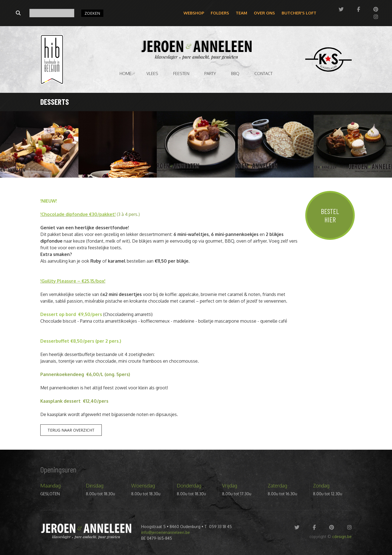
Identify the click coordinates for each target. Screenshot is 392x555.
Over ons (264, 13)
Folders (220, 13)
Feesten (181, 74)
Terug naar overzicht (71, 430)
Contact (263, 74)
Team (241, 13)
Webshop (194, 13)
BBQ (235, 74)
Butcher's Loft (299, 13)
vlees (152, 74)
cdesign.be (342, 537)
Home (126, 74)
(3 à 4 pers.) (128, 214)
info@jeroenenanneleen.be (166, 532)
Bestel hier (330, 215)
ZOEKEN (92, 13)
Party (210, 74)
